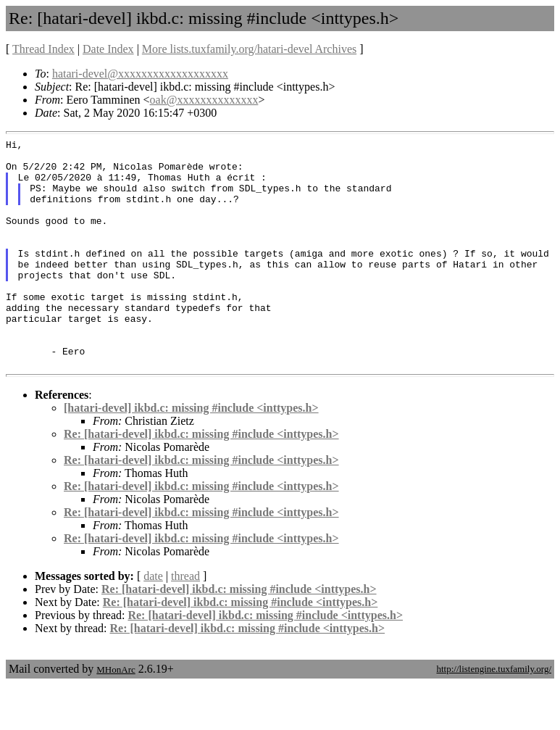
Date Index (108, 49)
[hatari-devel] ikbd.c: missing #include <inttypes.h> (191, 453)
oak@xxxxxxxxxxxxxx (204, 100)
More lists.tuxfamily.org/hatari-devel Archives (249, 49)
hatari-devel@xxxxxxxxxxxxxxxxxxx (140, 74)
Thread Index (43, 49)
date (153, 622)
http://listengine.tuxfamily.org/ (494, 714)
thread (185, 622)
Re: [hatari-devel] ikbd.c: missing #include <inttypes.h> (201, 480)
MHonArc (116, 715)
